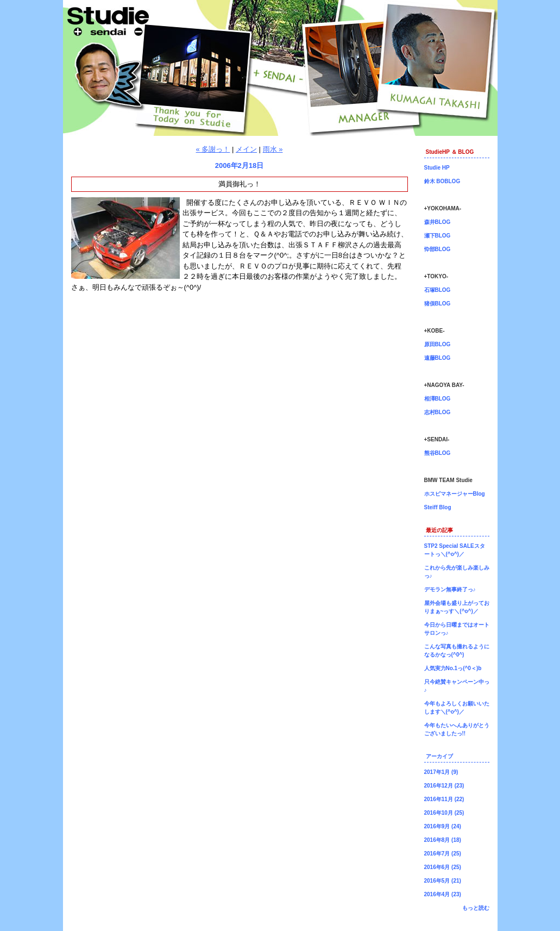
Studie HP (437, 168)
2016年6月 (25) (443, 867)
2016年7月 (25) (443, 854)
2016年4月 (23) (443, 894)
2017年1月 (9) (441, 772)
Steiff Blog (438, 507)
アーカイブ (439, 756)
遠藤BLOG (438, 358)
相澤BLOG (438, 399)
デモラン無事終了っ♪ (450, 589)
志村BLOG (438, 412)
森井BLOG (438, 222)
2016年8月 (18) (443, 840)
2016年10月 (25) (444, 813)
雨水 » (273, 149)
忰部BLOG (438, 249)
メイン (246, 149)
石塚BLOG (438, 290)
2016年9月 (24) (443, 826)
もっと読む (476, 908)
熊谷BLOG (438, 453)
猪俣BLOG (438, 304)
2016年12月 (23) (444, 786)
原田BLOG (438, 344)
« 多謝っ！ (213, 149)
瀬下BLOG (438, 236)
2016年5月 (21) (443, 881)
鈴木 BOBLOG (442, 181)
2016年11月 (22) (444, 799)
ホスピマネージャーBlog (455, 494)
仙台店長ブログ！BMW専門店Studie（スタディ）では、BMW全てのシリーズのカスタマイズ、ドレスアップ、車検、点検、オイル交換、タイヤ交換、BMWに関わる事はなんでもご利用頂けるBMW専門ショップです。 (280, 68)
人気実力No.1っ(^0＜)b (453, 668)
